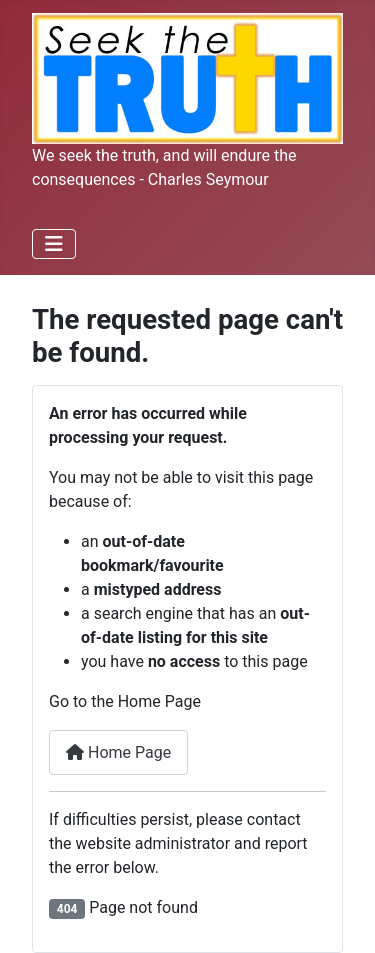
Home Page (118, 752)
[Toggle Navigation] (54, 244)
